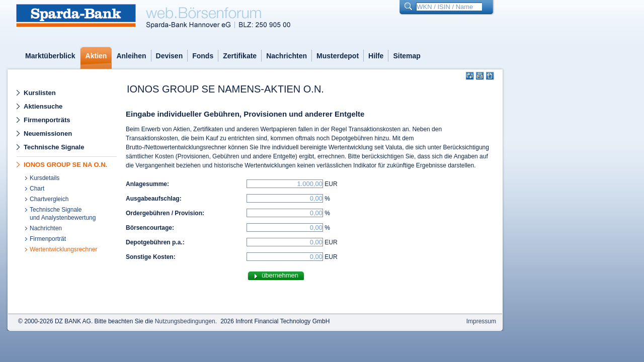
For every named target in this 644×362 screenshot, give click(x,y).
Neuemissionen (48, 133)
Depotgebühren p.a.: (155, 242)
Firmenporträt (48, 239)
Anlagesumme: (147, 184)
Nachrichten (287, 56)
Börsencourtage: (150, 228)
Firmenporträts (47, 120)
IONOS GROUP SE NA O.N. (65, 165)
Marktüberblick (50, 56)
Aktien (96, 56)
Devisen (170, 56)
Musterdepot (338, 56)
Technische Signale (54, 147)
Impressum (481, 321)
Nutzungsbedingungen (185, 321)
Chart (37, 189)
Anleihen (131, 56)
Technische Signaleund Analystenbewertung (63, 214)
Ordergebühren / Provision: (165, 213)
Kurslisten (40, 93)
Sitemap (407, 56)
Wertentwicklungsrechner (64, 249)
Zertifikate (240, 56)
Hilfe (376, 56)
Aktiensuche (43, 106)
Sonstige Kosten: (151, 257)
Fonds (203, 56)
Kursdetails (45, 178)
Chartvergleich (49, 199)
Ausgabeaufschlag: (154, 199)
